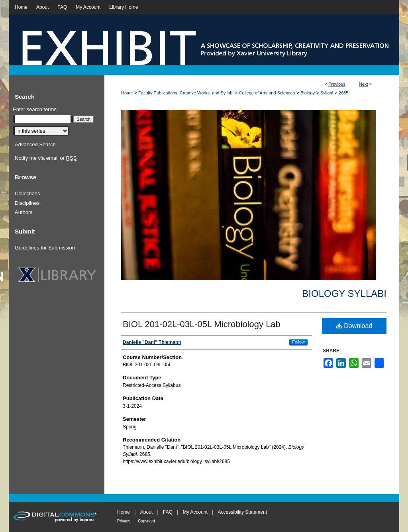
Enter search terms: (35, 109)
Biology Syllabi (344, 293)
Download (354, 326)
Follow (298, 342)
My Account (195, 512)
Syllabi (327, 93)
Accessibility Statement (242, 512)
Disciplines (27, 203)
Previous (337, 84)
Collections (27, 193)
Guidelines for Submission (45, 248)
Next (364, 84)
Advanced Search (35, 144)
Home (127, 93)
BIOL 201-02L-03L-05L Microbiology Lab (202, 324)
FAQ (168, 512)
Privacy (124, 521)
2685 (343, 93)
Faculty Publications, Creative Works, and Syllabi (186, 93)
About (146, 512)
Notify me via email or (46, 158)
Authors (24, 212)
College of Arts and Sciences (267, 93)
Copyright (146, 521)
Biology (308, 93)
